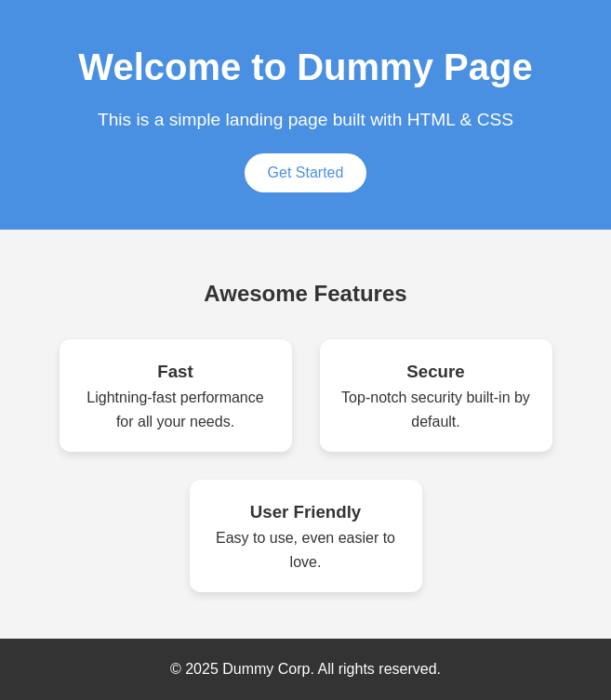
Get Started (306, 172)
